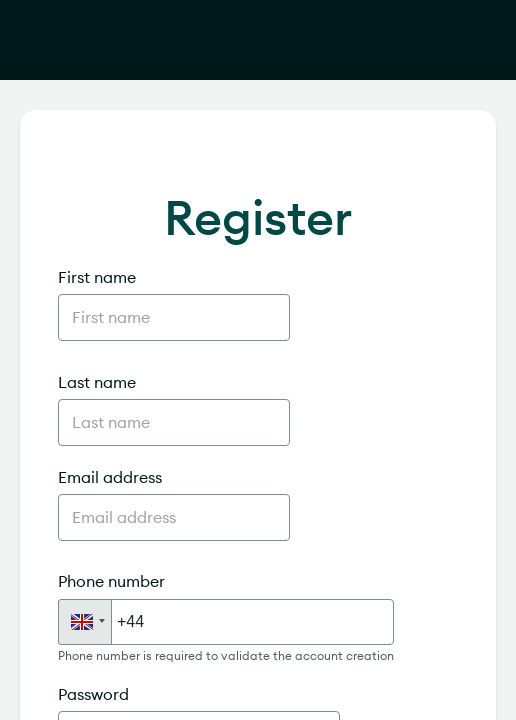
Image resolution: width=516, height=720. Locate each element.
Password (93, 694)
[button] (85, 622)
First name (97, 277)
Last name (97, 382)
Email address (110, 477)
